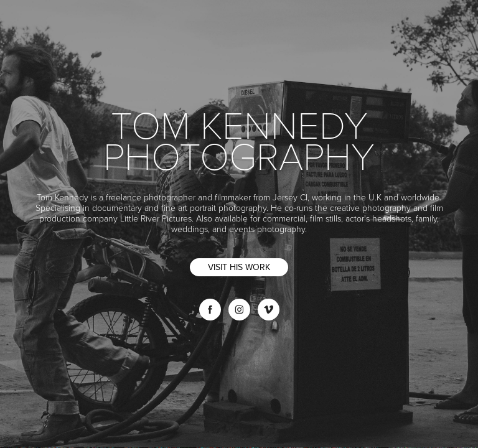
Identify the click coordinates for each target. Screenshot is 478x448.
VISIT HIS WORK (239, 267)
